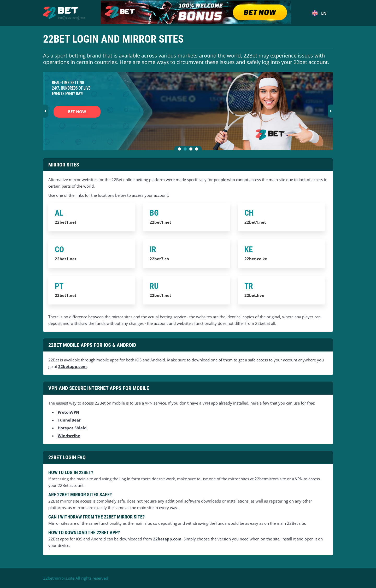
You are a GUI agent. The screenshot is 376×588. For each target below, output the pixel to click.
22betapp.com (72, 366)
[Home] (64, 13)
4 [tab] (198, 150)
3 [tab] (192, 150)
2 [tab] (186, 150)
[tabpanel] (188, 111)
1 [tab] (180, 150)
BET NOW (77, 112)
